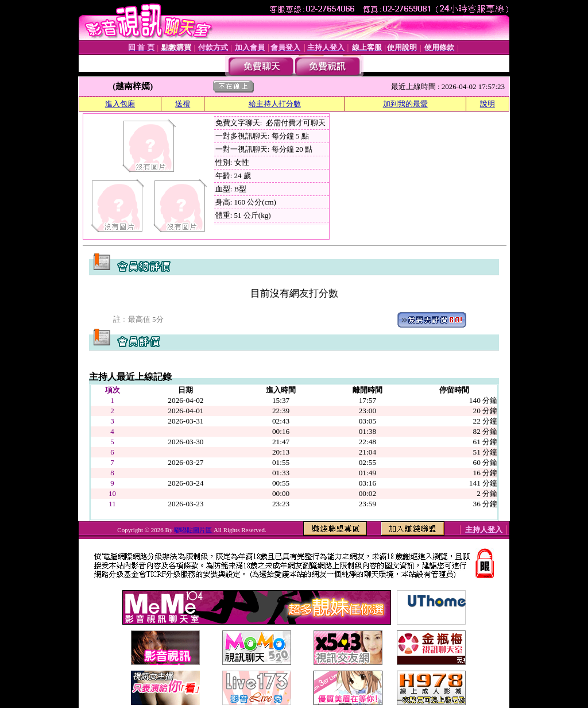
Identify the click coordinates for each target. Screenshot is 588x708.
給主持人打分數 (275, 104)
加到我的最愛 (405, 104)
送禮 (183, 104)
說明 (488, 104)
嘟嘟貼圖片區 (194, 530)
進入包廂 (120, 104)
